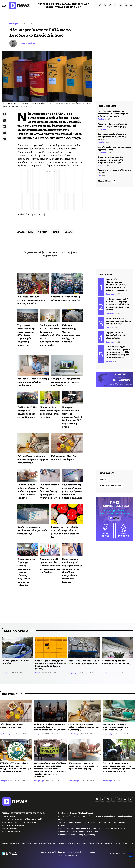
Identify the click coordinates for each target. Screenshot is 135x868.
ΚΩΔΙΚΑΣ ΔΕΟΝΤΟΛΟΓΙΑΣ (107, 843)
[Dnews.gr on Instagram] (110, 5)
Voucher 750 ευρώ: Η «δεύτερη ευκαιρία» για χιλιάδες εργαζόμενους (33, 382)
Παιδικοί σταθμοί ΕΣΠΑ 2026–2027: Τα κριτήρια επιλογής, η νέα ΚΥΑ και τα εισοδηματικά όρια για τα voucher (50, 335)
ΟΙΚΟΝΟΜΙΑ (55, 4)
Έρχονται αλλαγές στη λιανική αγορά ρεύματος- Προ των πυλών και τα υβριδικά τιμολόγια (72, 491)
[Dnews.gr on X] (105, 5)
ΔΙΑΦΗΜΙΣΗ (18, 843)
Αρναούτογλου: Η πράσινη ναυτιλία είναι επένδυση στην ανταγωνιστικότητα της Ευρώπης (50, 565)
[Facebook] (4, 114)
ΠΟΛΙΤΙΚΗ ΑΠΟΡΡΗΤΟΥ (78, 843)
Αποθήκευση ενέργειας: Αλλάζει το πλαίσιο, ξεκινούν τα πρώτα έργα (32, 530)
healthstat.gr (5, 734)
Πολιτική (109, 328)
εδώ (27, 214)
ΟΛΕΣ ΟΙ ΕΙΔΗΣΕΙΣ (126, 843)
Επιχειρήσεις (74, 673)
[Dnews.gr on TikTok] (115, 5)
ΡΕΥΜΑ (106, 531)
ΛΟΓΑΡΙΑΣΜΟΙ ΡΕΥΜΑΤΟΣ (111, 485)
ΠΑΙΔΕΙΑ (85, 4)
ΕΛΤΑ (31, 232)
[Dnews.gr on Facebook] (100, 5)
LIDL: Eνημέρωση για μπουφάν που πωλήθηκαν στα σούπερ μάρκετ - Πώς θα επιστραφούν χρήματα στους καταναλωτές (118, 352)
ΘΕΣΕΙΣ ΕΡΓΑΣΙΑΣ (54, 7)
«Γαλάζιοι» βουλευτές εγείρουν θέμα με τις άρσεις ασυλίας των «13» (31, 300)
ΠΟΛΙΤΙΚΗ (43, 4)
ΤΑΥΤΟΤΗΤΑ (7, 843)
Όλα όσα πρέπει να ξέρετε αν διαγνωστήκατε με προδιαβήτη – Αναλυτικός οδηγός (50, 491)
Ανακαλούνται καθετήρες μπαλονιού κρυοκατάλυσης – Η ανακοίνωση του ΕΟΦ (117, 727)
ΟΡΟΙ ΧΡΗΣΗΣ (29, 843)
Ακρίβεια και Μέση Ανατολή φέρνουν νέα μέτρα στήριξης (116, 335)
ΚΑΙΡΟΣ (103, 479)
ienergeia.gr (39, 734)
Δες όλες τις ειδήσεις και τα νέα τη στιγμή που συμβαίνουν (50, 254)
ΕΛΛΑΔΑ (66, 4)
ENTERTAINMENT (73, 7)
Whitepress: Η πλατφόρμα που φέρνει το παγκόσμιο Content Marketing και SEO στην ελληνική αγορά (72, 417)
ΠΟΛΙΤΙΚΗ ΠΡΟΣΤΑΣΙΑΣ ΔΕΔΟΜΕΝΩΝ (51, 843)
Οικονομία (14, 24)
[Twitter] (4, 120)
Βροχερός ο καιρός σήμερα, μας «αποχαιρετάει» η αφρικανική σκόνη (112, 137)
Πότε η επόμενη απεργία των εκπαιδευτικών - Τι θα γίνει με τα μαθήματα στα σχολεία (113, 113)
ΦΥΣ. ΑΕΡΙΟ (123, 531)
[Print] (4, 139)
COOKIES (91, 843)
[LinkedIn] (4, 127)
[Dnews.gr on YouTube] (126, 5)
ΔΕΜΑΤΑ (68, 232)
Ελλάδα (101, 142)
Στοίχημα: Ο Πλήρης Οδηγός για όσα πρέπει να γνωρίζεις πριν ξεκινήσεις (66, 382)
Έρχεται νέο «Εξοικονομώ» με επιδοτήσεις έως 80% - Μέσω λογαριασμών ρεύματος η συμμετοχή (27, 335)
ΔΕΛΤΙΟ (56, 232)
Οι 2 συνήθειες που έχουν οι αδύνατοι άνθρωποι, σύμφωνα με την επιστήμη (33, 459)
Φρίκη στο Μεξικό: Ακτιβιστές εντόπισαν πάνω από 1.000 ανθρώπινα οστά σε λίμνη (112, 160)
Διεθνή (101, 165)
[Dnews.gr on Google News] (121, 5)
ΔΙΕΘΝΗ (76, 4)
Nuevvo (73, 855)
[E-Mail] (4, 133)
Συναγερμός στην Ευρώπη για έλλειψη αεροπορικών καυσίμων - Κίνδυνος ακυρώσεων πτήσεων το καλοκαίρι (26, 572)
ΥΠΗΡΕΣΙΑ (43, 232)
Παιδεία (101, 119)
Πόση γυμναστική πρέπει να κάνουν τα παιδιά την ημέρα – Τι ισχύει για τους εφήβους (28, 491)
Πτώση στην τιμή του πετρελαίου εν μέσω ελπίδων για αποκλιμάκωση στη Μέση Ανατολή (50, 727)
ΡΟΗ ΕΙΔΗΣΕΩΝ (107, 106)
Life (99, 176)
